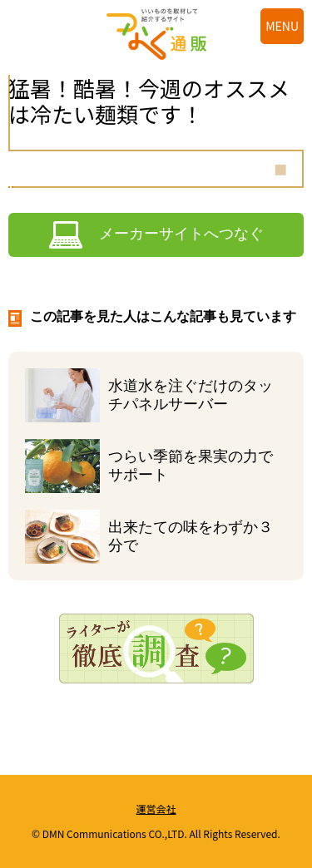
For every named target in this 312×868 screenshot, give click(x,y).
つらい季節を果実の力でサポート (191, 466)
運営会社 (156, 809)
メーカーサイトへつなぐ (181, 234)
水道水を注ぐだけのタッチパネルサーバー (191, 395)
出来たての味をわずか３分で (191, 536)
